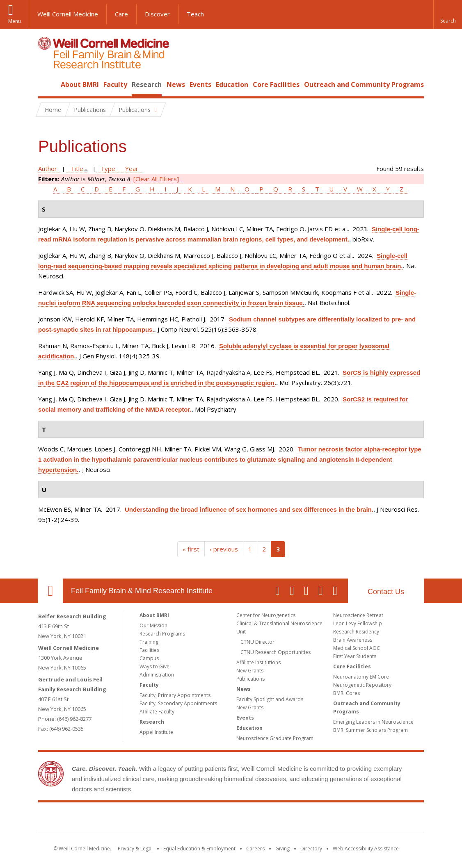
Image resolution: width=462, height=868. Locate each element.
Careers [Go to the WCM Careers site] (255, 849)
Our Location (50, 591)
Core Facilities (276, 84)
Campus (149, 658)
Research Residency (356, 632)
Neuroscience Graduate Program (275, 738)
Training (149, 642)
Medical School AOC (357, 648)
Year (132, 169)
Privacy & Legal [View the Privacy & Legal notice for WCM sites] (135, 849)
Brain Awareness (353, 640)
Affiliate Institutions (258, 662)
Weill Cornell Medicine (68, 14)
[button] (448, 14)
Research (147, 84)
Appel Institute (156, 732)
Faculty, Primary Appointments (175, 695)
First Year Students (355, 656)
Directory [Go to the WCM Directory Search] (311, 849)
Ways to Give (154, 666)
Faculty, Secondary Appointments (178, 703)
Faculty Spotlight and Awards (270, 699)
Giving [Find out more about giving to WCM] (282, 849)
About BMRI (80, 84)
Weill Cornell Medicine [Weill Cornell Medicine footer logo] (171, 819)
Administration (157, 675)
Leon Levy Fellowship (358, 623)
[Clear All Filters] (156, 179)
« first (191, 549)
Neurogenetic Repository (362, 685)
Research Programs (162, 634)
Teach (195, 14)
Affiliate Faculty (157, 712)
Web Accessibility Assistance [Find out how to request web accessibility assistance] (366, 849)
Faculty (115, 84)
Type (108, 169)
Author (48, 169)
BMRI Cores (346, 693)
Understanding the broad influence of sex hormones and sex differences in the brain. (249, 509)
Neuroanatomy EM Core (361, 677)
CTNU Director (257, 642)
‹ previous (224, 549)
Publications (250, 679)
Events (200, 84)
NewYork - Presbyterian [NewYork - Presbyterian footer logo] (300, 819)
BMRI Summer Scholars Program (371, 730)
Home (47, 84)
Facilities (149, 650)
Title (77, 169)
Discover (157, 14)
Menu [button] (15, 21)
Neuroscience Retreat (358, 615)
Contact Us (386, 592)
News (176, 84)
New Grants (250, 671)
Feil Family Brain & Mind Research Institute (142, 591)
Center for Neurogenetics (266, 615)
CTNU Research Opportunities (276, 652)
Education (232, 84)
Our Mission (153, 625)
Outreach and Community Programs (364, 84)
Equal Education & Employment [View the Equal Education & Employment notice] (199, 849)
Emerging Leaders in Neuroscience (373, 722)
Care (121, 14)
